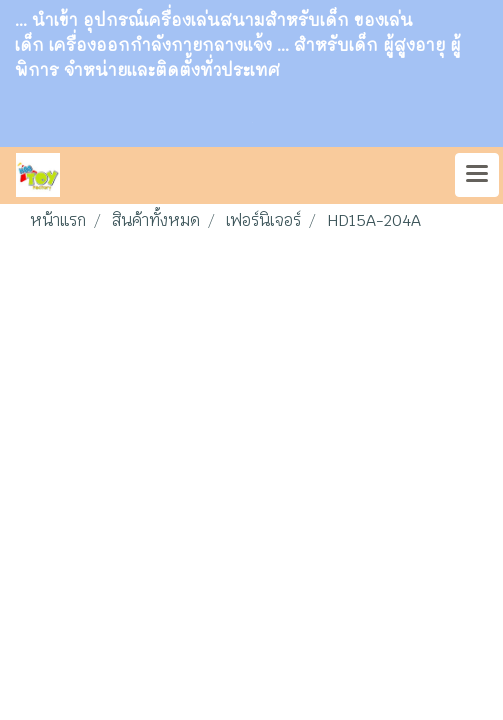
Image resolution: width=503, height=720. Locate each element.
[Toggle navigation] (477, 175)
